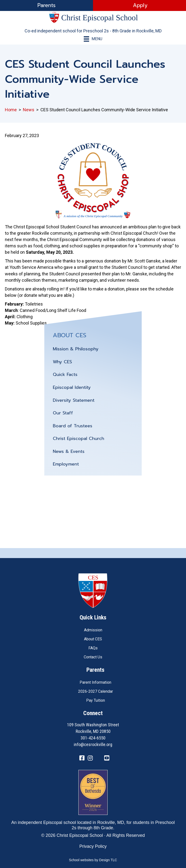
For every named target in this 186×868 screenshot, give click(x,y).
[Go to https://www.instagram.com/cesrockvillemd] (90, 758)
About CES (93, 639)
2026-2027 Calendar (96, 691)
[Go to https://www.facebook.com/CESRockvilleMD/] (82, 758)
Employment (66, 464)
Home (11, 110)
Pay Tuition (96, 700)
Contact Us (93, 657)
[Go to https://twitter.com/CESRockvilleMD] (98, 759)
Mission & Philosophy (76, 349)
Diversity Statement (74, 400)
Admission (93, 630)
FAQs (93, 648)
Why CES (62, 362)
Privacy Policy (93, 846)
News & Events (69, 451)
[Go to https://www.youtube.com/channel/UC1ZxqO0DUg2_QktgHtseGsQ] (107, 758)
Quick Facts (65, 374)
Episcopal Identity (72, 387)
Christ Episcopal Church (79, 439)
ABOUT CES (70, 335)
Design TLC (108, 860)
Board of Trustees (73, 426)
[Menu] (93, 39)
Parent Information (95, 682)
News (29, 110)
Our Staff (63, 413)
